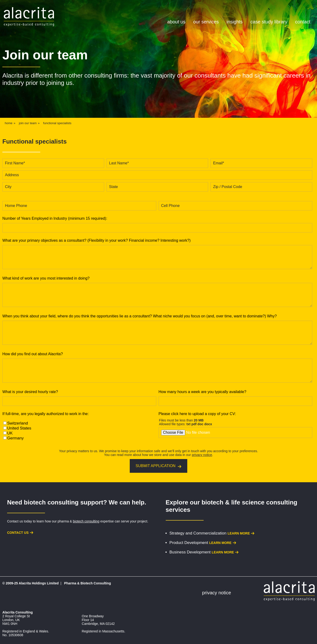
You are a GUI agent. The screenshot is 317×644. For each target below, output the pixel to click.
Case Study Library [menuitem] (269, 22)
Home (9, 123)
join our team (28, 123)
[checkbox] (79, 431)
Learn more (239, 533)
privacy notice (202, 455)
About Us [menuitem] (176, 22)
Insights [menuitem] (235, 22)
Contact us (18, 533)
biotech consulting (86, 521)
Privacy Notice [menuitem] (217, 593)
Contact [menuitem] (303, 22)
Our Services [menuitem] (206, 22)
